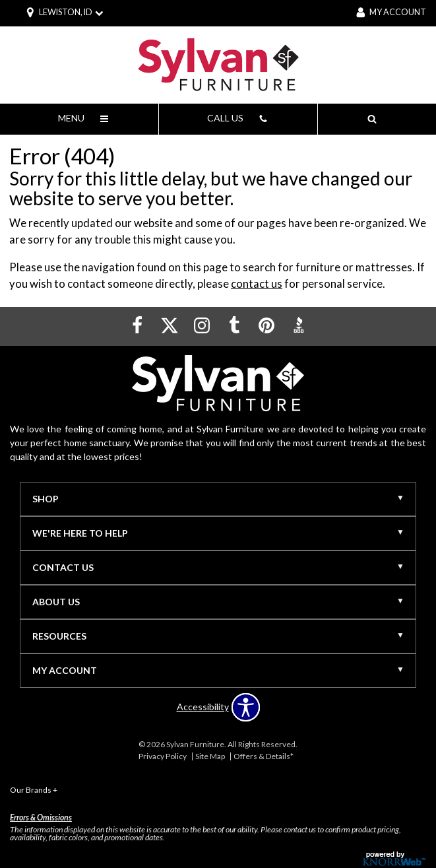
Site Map (210, 756)
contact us (257, 284)
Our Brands (34, 790)
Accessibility (203, 707)
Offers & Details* (264, 756)
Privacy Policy (163, 756)
